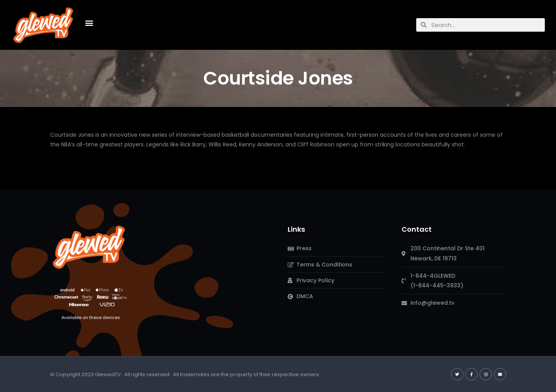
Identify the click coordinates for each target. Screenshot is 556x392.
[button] (89, 23)
